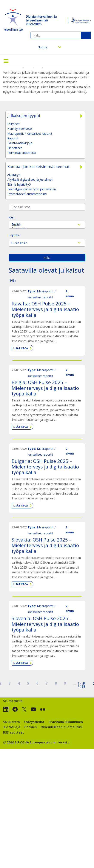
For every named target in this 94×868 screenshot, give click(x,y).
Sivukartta (12, 722)
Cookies (30, 727)
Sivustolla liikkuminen (66, 722)
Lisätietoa (21, 348)
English (47, 224)
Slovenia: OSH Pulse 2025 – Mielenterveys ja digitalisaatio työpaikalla (45, 624)
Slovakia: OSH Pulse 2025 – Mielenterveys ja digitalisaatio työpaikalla (45, 545)
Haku (86, 35)
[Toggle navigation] (6, 61)
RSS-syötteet (14, 732)
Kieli (11, 217)
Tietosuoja (12, 727)
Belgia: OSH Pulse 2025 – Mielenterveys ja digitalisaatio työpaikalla (45, 388)
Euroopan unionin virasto (50, 742)
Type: (32, 291)
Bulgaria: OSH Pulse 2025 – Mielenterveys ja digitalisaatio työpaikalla (45, 467)
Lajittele (14, 235)
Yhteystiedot (34, 722)
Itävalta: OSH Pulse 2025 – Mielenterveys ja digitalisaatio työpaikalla (45, 309)
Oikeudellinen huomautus (61, 727)
